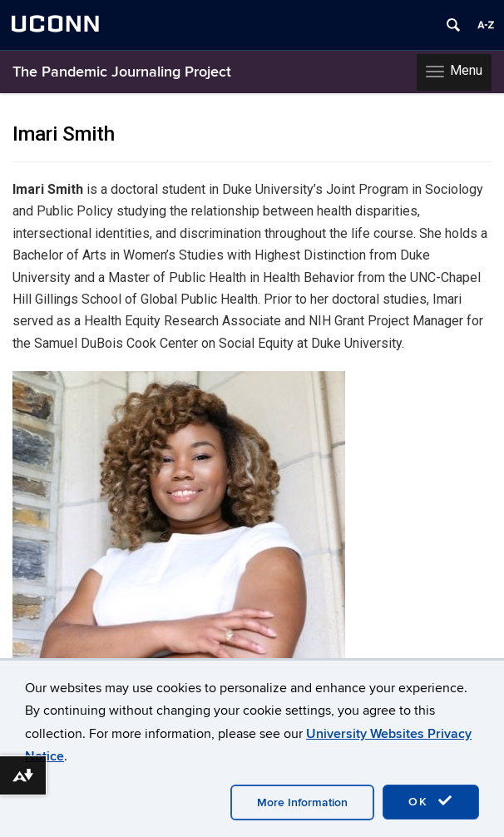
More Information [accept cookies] (302, 802)
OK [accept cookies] (431, 801)
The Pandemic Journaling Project (122, 72)
